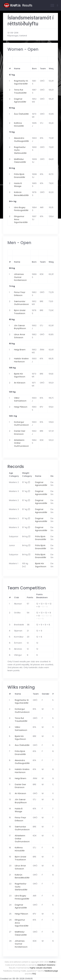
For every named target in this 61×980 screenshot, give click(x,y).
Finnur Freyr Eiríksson (20, 294)
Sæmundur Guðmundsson (21, 303)
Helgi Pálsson (21, 407)
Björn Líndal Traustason (20, 312)
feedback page (51, 971)
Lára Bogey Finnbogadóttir (21, 209)
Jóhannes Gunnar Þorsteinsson (20, 277)
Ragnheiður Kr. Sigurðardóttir (21, 82)
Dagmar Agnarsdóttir (20, 100)
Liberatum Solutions (46, 965)
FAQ (34, 974)
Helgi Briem (20, 350)
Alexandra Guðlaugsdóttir (22, 140)
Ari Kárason (20, 383)
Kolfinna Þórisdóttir (19, 125)
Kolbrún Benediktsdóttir (21, 194)
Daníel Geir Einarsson (20, 432)
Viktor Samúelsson (20, 399)
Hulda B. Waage (18, 185)
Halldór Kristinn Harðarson (21, 360)
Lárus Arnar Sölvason (20, 336)
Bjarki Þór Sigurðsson (20, 375)
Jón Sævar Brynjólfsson (20, 327)
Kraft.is (52, 962)
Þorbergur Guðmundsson (21, 424)
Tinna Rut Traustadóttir (20, 91)
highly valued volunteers (41, 968)
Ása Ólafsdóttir (21, 114)
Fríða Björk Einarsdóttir (20, 176)
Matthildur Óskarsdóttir (20, 161)
